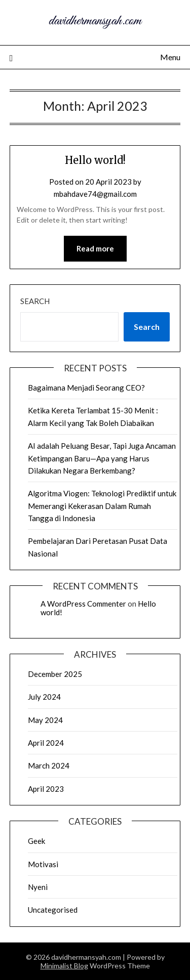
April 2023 (46, 789)
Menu (170, 57)
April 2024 (46, 743)
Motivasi (43, 864)
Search (35, 301)
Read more (95, 248)
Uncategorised (53, 910)
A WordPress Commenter (83, 604)
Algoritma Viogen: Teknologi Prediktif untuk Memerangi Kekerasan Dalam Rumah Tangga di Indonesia (102, 506)
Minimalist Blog (64, 966)
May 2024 (45, 720)
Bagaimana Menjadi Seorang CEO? (86, 388)
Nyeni (38, 887)
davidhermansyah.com (95, 21)
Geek (36, 841)
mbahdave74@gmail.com (95, 194)
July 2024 (44, 697)
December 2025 (55, 674)
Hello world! (95, 160)
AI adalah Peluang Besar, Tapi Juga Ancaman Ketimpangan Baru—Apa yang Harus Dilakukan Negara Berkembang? (102, 458)
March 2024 (49, 765)
